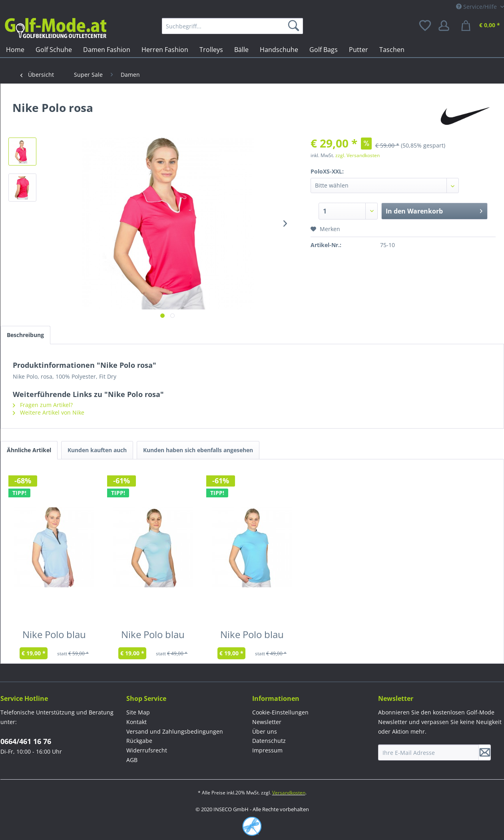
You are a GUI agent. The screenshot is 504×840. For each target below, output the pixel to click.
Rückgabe (139, 741)
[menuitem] (232, 26)
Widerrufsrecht (147, 750)
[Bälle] (241, 50)
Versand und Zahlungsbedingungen (175, 731)
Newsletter (267, 722)
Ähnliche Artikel (29, 450)
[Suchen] (295, 26)
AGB (132, 760)
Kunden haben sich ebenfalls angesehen (198, 450)
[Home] (15, 50)
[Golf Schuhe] (54, 50)
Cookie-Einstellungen (280, 712)
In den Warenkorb (434, 210)
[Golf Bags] (324, 50)
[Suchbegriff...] (232, 26)
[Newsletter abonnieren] (485, 752)
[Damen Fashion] (107, 50)
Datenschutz (269, 741)
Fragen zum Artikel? (43, 405)
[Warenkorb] (482, 26)
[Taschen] (392, 50)
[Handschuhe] (279, 50)
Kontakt (136, 722)
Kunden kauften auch (97, 450)
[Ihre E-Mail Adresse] (428, 752)
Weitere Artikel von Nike (49, 412)
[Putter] (359, 50)
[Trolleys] (211, 50)
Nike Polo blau (54, 636)
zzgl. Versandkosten (358, 155)
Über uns (265, 731)
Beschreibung (25, 335)
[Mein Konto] (446, 26)
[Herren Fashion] (165, 50)
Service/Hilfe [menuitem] (477, 7)
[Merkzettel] (426, 26)
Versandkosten (289, 793)
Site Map (138, 712)
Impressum (267, 750)
